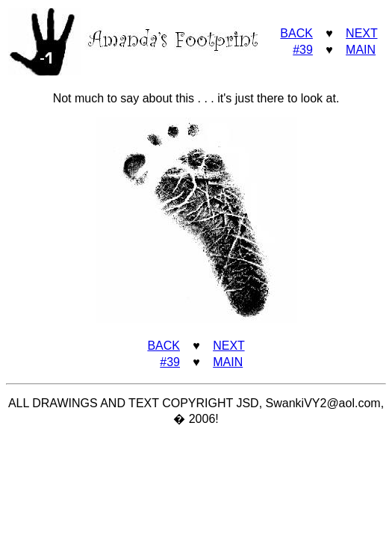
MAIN (361, 50)
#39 (303, 50)
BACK (296, 33)
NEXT (361, 33)
